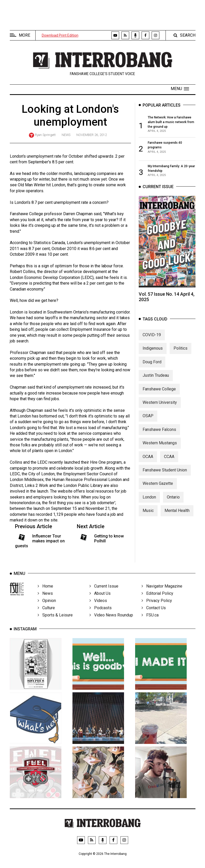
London (149, 500)
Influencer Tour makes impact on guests (40, 541)
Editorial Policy (157, 598)
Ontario (173, 500)
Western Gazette (158, 486)
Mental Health (177, 513)
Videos (98, 605)
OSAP (148, 418)
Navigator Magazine (162, 590)
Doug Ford (152, 364)
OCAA (148, 459)
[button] (180, 89)
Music (148, 513)
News (66, 135)
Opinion (47, 605)
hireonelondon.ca (25, 503)
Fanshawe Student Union (165, 473)
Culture (46, 612)
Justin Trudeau (156, 378)
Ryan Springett (45, 135)
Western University (160, 405)
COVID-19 (152, 337)
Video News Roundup (111, 619)
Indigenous (153, 351)
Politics (181, 351)
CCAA (169, 459)
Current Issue (104, 590)
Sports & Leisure (55, 619)
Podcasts (101, 612)
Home (45, 590)
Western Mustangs (160, 445)
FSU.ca (150, 619)
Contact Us (154, 612)
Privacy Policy (157, 605)
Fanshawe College (159, 392)
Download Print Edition (60, 35)
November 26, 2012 (92, 135)
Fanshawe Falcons (159, 432)
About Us (100, 598)
